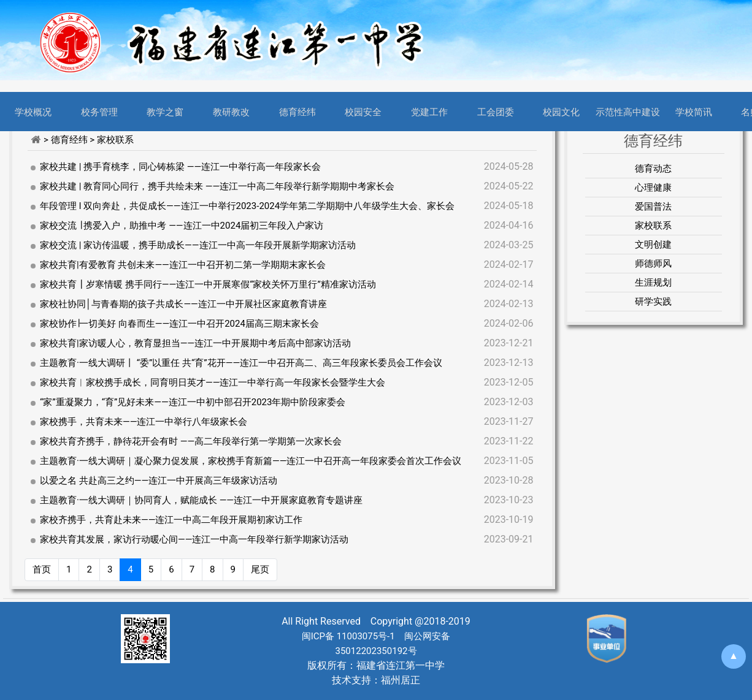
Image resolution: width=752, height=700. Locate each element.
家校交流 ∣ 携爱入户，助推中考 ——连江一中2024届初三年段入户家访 (182, 226)
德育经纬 (297, 112)
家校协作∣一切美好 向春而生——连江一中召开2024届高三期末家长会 (179, 324)
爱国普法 (653, 207)
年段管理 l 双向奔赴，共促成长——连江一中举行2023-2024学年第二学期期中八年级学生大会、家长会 (247, 206)
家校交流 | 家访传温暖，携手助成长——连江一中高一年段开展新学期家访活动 (198, 245)
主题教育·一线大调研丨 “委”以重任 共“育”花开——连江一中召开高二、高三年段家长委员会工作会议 (241, 363)
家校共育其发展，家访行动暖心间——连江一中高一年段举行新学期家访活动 (194, 539)
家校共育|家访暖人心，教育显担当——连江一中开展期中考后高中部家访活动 (195, 343)
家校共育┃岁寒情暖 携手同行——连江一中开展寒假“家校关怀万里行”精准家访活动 (208, 284)
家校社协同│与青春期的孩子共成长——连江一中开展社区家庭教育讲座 (183, 304)
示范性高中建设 (628, 112)
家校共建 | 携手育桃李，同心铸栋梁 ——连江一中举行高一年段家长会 (180, 167)
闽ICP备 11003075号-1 (348, 636)
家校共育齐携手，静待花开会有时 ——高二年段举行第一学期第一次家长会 (191, 441)
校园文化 (561, 112)
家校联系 (653, 226)
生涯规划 (653, 283)
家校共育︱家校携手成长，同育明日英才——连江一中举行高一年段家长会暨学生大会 (213, 382)
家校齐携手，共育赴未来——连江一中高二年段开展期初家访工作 (171, 520)
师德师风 (653, 264)
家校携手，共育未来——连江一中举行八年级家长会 (144, 422)
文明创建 (653, 245)
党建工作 (429, 112)
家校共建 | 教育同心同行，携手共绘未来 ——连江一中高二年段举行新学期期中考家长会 (217, 186)
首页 (42, 569)
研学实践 (653, 302)
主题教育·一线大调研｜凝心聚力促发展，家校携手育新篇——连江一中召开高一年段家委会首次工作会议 (251, 461)
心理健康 (653, 188)
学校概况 (33, 112)
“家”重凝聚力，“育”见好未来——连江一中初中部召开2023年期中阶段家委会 (193, 402)
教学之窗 (165, 112)
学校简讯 (694, 112)
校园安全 (363, 112)
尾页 (260, 569)
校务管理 (99, 112)
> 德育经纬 (67, 140)
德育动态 (653, 169)
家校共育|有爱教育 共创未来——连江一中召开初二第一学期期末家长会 (183, 265)
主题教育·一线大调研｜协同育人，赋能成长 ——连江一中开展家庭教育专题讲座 (201, 500)
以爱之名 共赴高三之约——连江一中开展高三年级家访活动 (159, 481)
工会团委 (496, 112)
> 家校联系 (112, 140)
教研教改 (231, 112)
